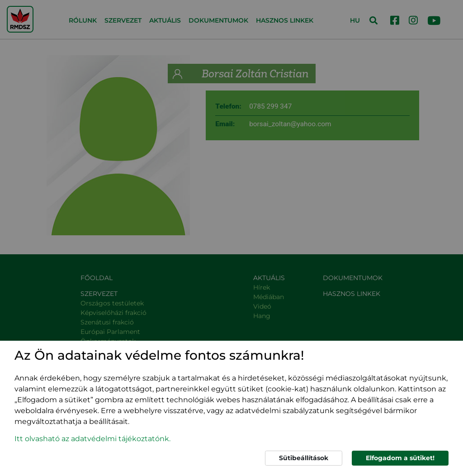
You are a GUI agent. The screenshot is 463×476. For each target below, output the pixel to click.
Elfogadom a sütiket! (400, 458)
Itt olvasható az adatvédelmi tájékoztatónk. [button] (92, 439)
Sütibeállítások (304, 458)
